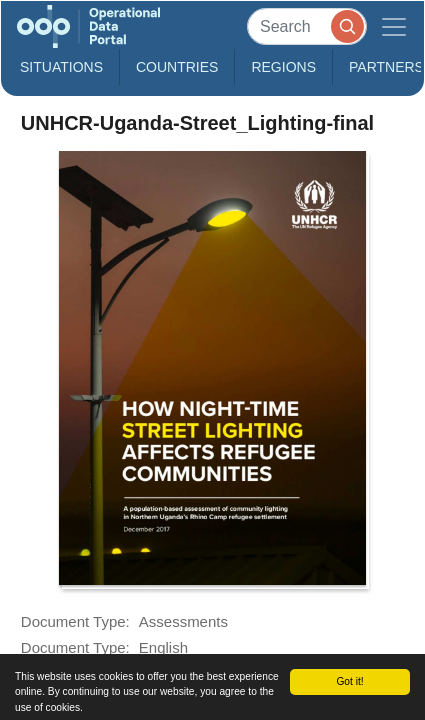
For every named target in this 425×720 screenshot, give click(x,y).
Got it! (349, 681)
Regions (283, 67)
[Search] (307, 26)
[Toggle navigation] (394, 26)
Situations (61, 67)
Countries (177, 67)
